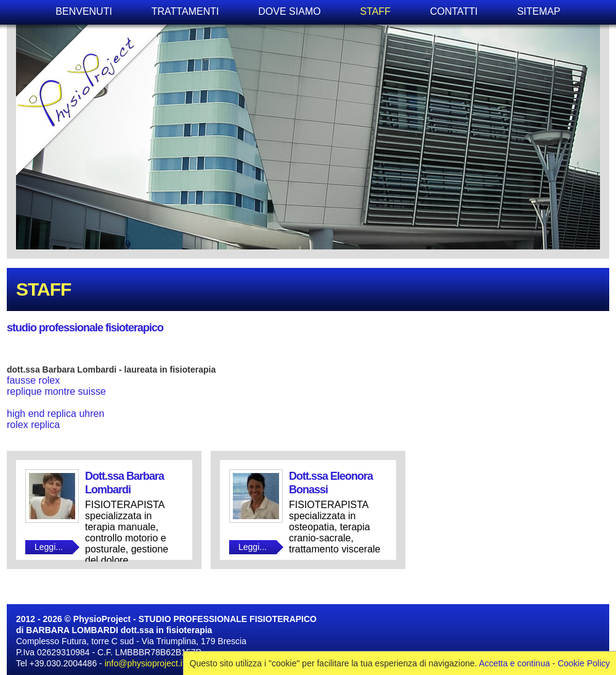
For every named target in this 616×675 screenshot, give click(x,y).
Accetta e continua (515, 663)
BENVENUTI (84, 11)
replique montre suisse (56, 391)
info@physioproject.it (145, 663)
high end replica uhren (55, 414)
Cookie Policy (584, 663)
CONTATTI (454, 11)
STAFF (375, 11)
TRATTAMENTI (185, 11)
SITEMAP (538, 11)
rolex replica (33, 425)
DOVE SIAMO (289, 11)
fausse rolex (33, 380)
